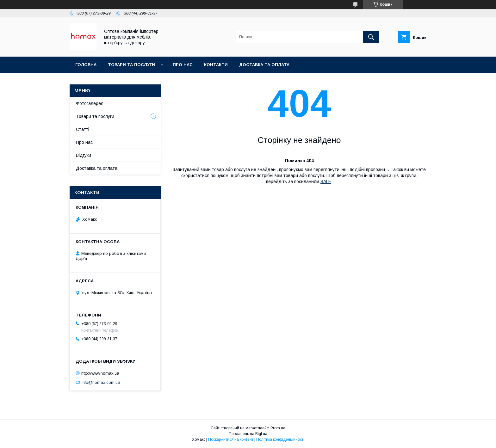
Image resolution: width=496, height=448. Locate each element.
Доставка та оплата (264, 65)
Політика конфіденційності (280, 439)
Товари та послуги (131, 65)
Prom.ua (278, 428)
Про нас (183, 65)
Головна (86, 65)
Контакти (216, 65)
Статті (83, 129)
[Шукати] (371, 37)
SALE (326, 181)
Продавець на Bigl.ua (248, 434)
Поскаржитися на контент (231, 439)
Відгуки (84, 155)
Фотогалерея (90, 103)
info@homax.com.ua (101, 382)
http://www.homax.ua (100, 373)
